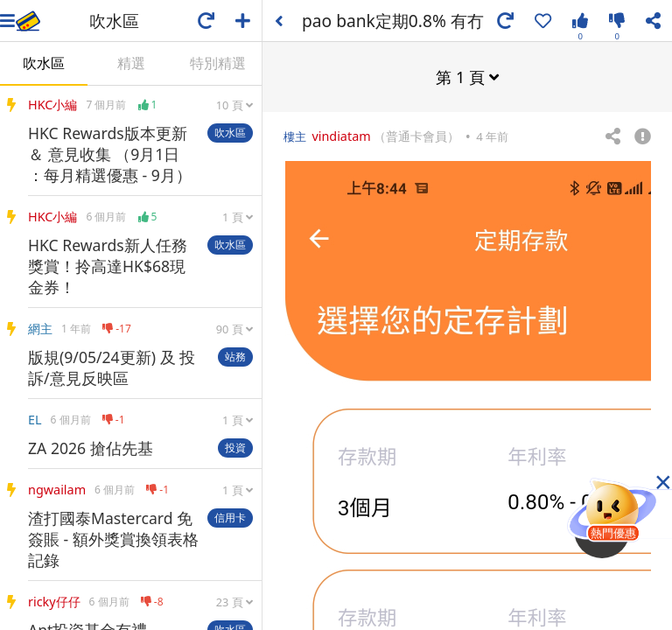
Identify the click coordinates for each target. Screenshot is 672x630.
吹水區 (44, 63)
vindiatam (341, 135)
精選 (131, 63)
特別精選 (218, 63)
